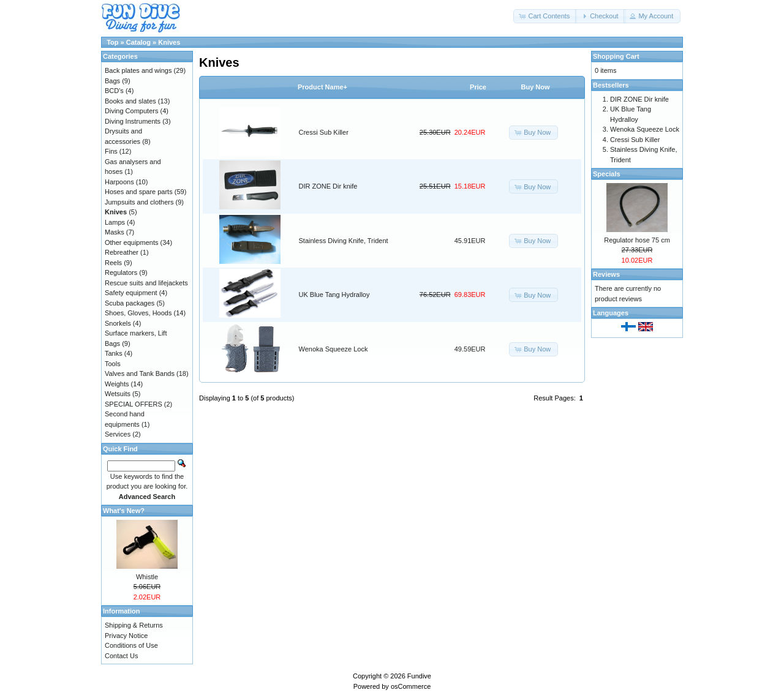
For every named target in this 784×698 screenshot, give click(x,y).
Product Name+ (322, 87)
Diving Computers (131, 111)
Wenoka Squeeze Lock (334, 349)
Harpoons (119, 182)
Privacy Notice (126, 636)
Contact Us (121, 656)
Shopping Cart (616, 56)
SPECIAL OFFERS (134, 404)
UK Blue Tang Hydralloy (334, 295)
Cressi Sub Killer (324, 132)
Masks (115, 232)
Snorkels (118, 323)
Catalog (138, 42)
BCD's (114, 91)
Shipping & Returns (134, 625)
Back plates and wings (138, 70)
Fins (111, 151)
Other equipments (131, 242)
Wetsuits (118, 394)
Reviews (606, 274)
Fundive (419, 676)
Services (118, 434)
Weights (117, 384)
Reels (113, 263)
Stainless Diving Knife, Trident (344, 241)
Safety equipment (131, 293)
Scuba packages (130, 303)
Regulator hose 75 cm (637, 240)
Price (478, 87)
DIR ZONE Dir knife (328, 186)
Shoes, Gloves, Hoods (138, 313)
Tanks (114, 353)
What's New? (124, 511)
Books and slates (130, 101)
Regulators (121, 272)
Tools (113, 364)
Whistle (147, 577)
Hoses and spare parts (139, 192)
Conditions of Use (131, 645)
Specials (607, 174)
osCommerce (411, 686)
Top (112, 42)
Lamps (115, 222)
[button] (545, 16)
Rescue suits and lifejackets (146, 283)
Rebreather (122, 252)
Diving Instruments (133, 121)
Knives (169, 42)
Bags (112, 81)
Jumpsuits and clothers (139, 202)
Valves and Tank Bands (140, 373)
